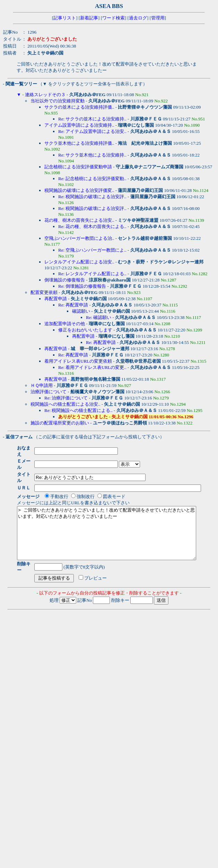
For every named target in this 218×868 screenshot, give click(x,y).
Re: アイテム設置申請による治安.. (92, 131)
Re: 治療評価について (66, 398)
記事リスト (65, 18)
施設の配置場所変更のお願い (60, 423)
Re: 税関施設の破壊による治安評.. (92, 197)
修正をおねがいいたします (85, 330)
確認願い (81, 311)
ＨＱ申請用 (42, 385)
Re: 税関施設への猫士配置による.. (79, 410)
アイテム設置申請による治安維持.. (79, 125)
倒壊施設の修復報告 (65, 280)
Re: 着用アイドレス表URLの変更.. (92, 367)
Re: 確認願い (99, 317)
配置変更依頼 (44, 292)
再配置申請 (56, 299)
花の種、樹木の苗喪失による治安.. (79, 220)
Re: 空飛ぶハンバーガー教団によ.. (92, 250)
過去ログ (138, 18)
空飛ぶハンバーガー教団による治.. (79, 238)
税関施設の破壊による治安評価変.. (79, 190)
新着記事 (89, 18)
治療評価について (49, 392)
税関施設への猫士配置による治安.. (66, 404)
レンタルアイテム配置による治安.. (79, 262)
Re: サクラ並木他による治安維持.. (92, 155)
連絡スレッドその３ (45, 95)
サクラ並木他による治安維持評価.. (79, 143)
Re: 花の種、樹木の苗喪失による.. (92, 226)
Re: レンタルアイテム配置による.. (92, 274)
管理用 (158, 18)
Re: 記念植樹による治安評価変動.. (92, 179)
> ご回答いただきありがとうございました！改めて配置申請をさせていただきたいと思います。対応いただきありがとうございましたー (117, 523)
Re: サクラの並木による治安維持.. (92, 119)
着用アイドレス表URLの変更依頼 (78, 361)
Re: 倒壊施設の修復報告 (82, 286)
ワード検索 (114, 18)
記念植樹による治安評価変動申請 (78, 167)
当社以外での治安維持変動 (58, 101)
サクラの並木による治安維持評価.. (79, 107)
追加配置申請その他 (65, 324)
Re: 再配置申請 (73, 305)
